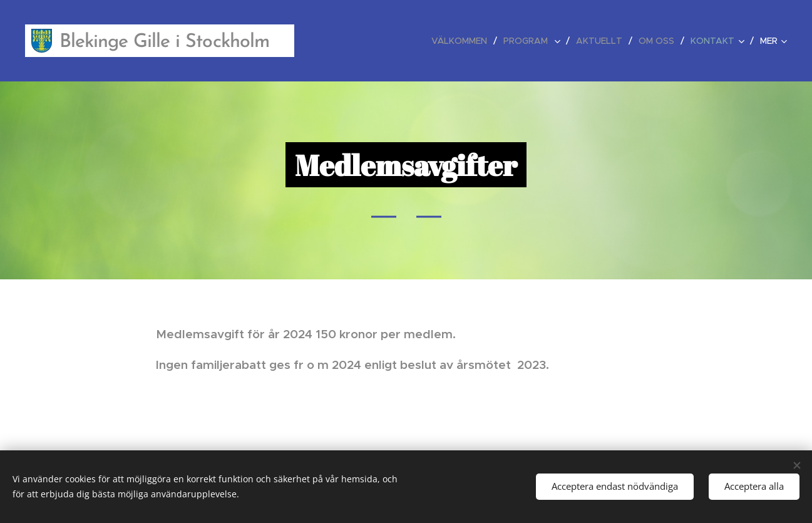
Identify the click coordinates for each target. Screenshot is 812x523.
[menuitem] (463, 41)
